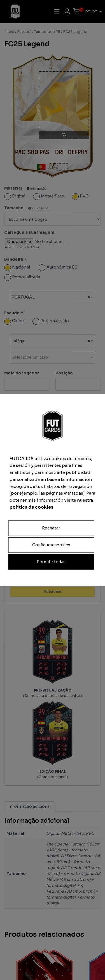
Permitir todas (51, 562)
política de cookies (32, 507)
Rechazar (51, 528)
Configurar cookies (51, 545)
